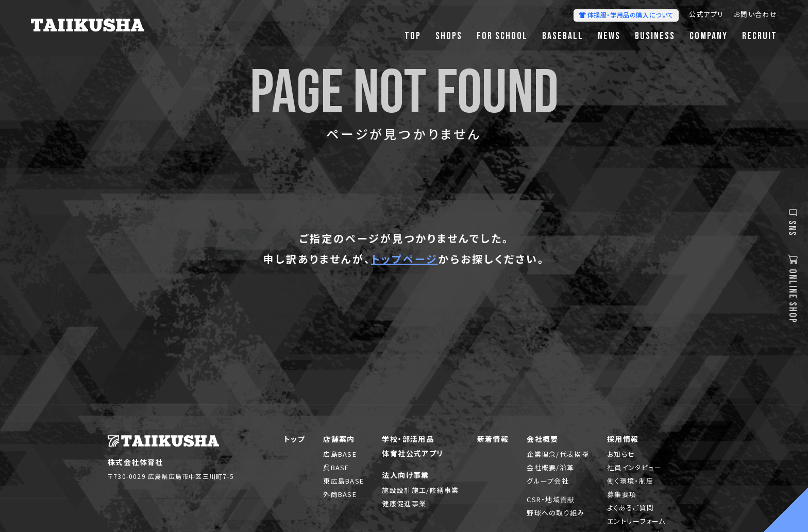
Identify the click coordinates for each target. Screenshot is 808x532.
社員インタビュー (634, 467)
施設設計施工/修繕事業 (420, 490)
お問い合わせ (755, 15)
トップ (294, 439)
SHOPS (449, 36)
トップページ (405, 259)
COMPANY (709, 36)
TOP (413, 36)
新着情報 (493, 439)
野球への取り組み (555, 513)
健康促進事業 (404, 503)
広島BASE (340, 454)
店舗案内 (339, 439)
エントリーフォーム (636, 521)
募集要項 (622, 494)
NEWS (609, 36)
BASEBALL (563, 36)
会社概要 (543, 439)
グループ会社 (548, 481)
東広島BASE (343, 481)
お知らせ (621, 454)
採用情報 (623, 439)
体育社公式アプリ (413, 453)
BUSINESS (655, 36)
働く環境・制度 (630, 481)
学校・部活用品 (408, 439)
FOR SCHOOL (502, 36)
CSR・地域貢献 (551, 499)
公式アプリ (706, 15)
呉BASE (336, 467)
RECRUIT (760, 36)
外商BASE (340, 494)
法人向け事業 (405, 475)
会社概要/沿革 (550, 467)
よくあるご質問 (630, 508)
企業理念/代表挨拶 (558, 454)
